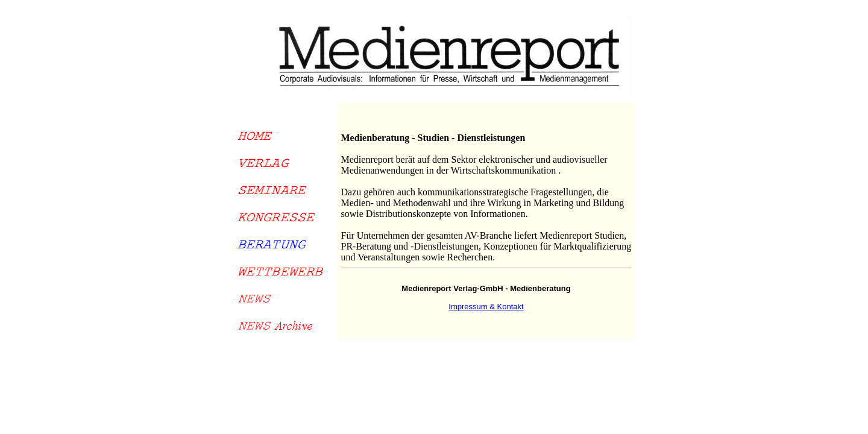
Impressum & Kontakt (486, 307)
